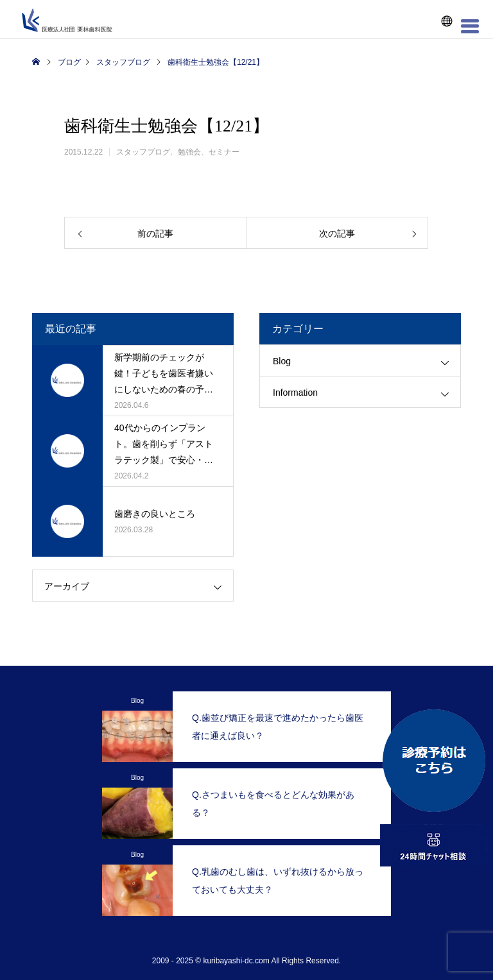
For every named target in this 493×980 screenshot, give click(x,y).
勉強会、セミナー (209, 152)
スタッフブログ (143, 152)
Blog (282, 361)
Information (295, 393)
